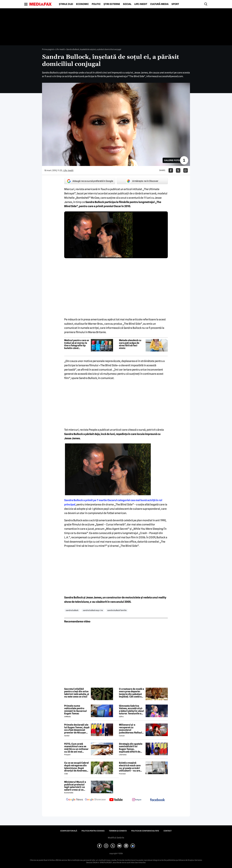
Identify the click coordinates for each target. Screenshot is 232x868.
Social (127, 4)
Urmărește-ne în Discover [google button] (142, 181)
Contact (168, 831)
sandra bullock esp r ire (93, 610)
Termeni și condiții (118, 831)
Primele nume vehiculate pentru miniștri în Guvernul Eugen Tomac (75, 710)
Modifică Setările (116, 838)
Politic (96, 4)
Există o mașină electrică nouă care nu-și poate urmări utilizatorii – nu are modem (130, 767)
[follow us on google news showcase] (95, 800)
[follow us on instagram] (137, 800)
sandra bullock (72, 610)
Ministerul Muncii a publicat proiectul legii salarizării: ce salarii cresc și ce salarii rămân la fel (75, 786)
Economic (82, 4)
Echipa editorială (69, 831)
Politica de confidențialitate (145, 831)
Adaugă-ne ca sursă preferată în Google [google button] (90, 181)
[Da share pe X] (178, 170)
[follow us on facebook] (157, 800)
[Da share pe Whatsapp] (186, 170)
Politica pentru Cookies (93, 831)
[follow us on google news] (75, 800)
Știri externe (112, 4)
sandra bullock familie (117, 610)
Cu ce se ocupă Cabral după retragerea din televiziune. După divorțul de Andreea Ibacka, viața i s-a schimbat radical (76, 767)
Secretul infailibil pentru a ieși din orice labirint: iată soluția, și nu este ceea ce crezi (77, 693)
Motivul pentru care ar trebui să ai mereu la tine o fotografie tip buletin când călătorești (77, 344)
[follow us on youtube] (116, 800)
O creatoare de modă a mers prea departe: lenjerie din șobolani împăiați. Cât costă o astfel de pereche (131, 693)
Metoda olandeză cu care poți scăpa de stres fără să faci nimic (130, 344)
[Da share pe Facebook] (171, 170)
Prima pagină (48, 49)
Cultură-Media (159, 4)
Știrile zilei (66, 4)
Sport (175, 4)
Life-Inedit (141, 4)
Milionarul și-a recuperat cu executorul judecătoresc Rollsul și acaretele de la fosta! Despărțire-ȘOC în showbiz (131, 729)
